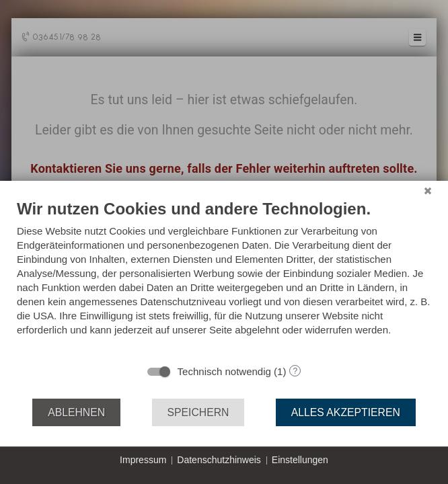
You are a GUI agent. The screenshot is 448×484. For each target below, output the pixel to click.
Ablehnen (76, 412)
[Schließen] (428, 191)
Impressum (143, 460)
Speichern (198, 412)
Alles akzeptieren (346, 412)
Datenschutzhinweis (219, 460)
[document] (224, 278)
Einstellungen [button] (300, 460)
